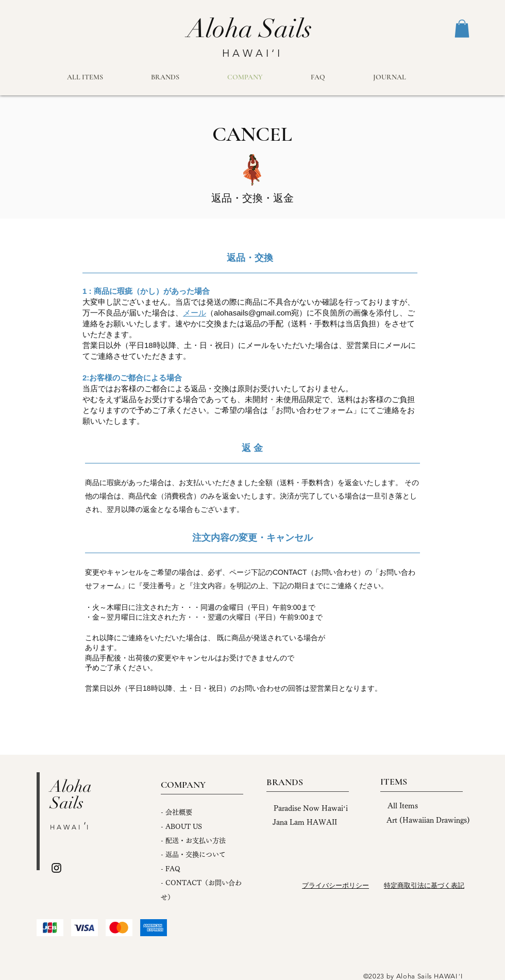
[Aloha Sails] (249, 29)
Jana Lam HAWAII (305, 822)
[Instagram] (56, 868)
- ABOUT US (181, 827)
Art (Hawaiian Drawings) (428, 820)
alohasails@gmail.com (252, 313)
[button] (462, 29)
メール (195, 313)
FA (170, 869)
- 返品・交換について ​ (193, 854)
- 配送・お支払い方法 (193, 841)
